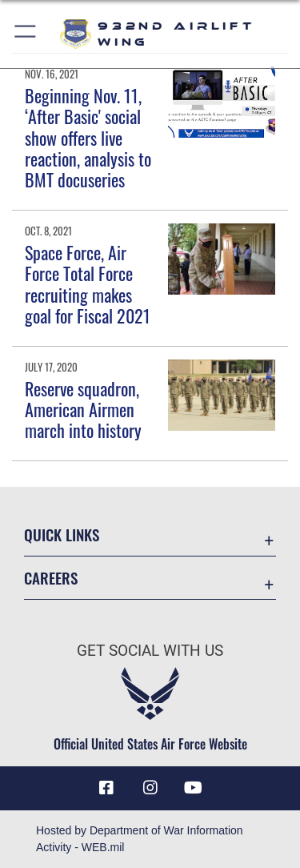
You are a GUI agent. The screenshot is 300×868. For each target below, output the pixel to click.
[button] (26, 34)
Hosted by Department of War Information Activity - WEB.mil (140, 839)
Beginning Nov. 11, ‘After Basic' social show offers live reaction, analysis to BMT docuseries (88, 138)
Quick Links (62, 534)
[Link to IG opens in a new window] (150, 788)
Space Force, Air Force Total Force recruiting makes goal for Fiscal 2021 (88, 284)
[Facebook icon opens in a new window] (106, 788)
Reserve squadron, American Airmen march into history (83, 410)
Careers (51, 578)
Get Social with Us (150, 651)
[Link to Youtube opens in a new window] (194, 788)
